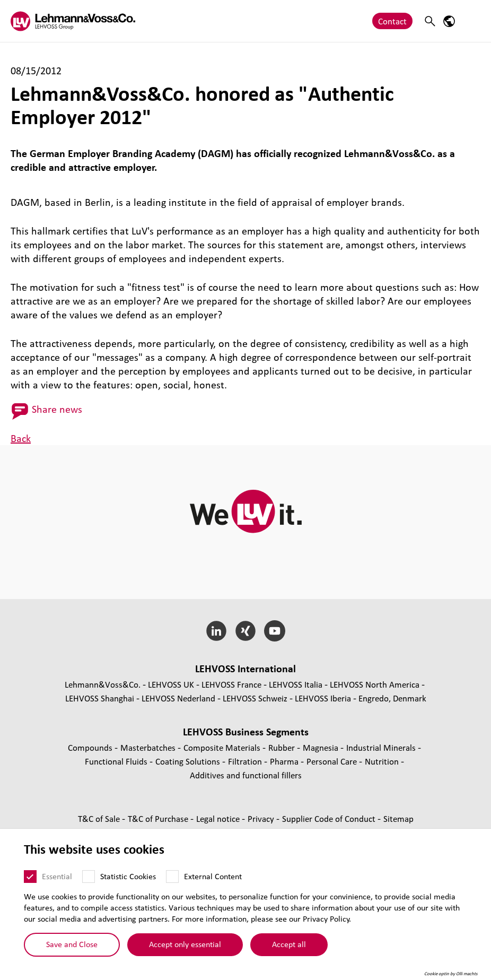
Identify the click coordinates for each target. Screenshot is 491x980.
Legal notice (219, 818)
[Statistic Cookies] (89, 877)
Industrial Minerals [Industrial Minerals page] (382, 747)
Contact (392, 21)
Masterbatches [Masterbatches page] (149, 747)
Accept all (289, 944)
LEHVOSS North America (375, 684)
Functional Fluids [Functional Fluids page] (117, 761)
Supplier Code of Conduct (330, 818)
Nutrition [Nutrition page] (383, 761)
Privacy (262, 818)
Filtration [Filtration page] (246, 761)
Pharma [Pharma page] (285, 761)
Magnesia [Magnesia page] (322, 747)
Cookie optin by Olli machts (451, 974)
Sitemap (398, 818)
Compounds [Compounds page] (91, 747)
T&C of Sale (100, 818)
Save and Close (72, 944)
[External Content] (172, 877)
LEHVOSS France (231, 684)
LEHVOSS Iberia (323, 698)
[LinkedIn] (217, 631)
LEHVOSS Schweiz (255, 698)
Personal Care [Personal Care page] (333, 761)
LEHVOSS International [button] (245, 669)
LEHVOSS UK (171, 684)
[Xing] (246, 631)
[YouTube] (274, 631)
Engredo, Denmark (392, 698)
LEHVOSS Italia (296, 684)
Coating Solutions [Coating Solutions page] (189, 761)
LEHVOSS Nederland (178, 698)
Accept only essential (185, 944)
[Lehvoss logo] (73, 21)
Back (21, 438)
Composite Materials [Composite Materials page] (223, 747)
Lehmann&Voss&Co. (103, 684)
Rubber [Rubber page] (283, 747)
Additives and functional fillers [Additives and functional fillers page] (246, 775)
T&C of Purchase (159, 818)
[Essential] (30, 877)
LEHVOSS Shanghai (100, 698)
